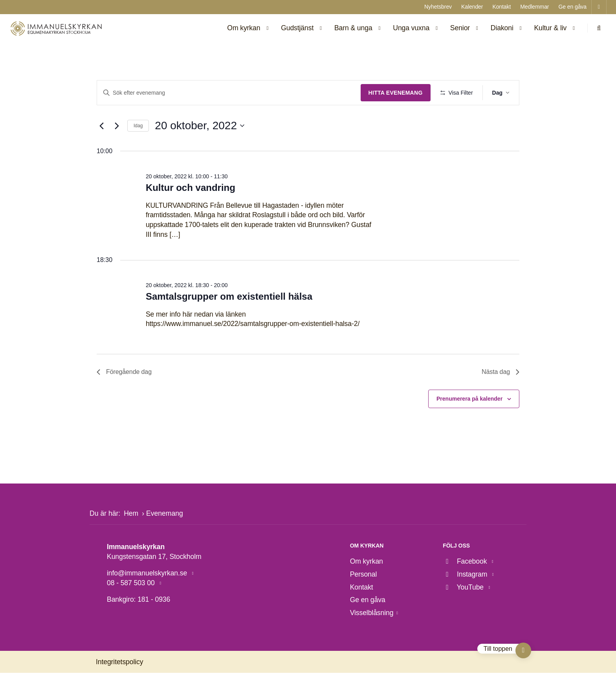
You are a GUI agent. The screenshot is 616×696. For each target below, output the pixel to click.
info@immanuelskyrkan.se (148, 596)
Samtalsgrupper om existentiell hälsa (229, 319)
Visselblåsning (372, 636)
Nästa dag (500, 395)
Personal (364, 597)
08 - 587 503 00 (132, 606)
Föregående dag (124, 395)
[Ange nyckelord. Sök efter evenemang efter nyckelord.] (228, 93)
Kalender (472, 7)
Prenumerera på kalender (469, 422)
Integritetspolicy (119, 685)
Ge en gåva (572, 7)
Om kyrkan (367, 584)
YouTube (464, 610)
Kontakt (501, 7)
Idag (138, 148)
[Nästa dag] (117, 149)
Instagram (466, 597)
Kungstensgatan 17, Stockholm (154, 579)
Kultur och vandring (191, 210)
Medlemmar (534, 7)
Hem (131, 536)
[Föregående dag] (101, 149)
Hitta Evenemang (394, 93)
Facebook (466, 584)
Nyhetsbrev (438, 7)
